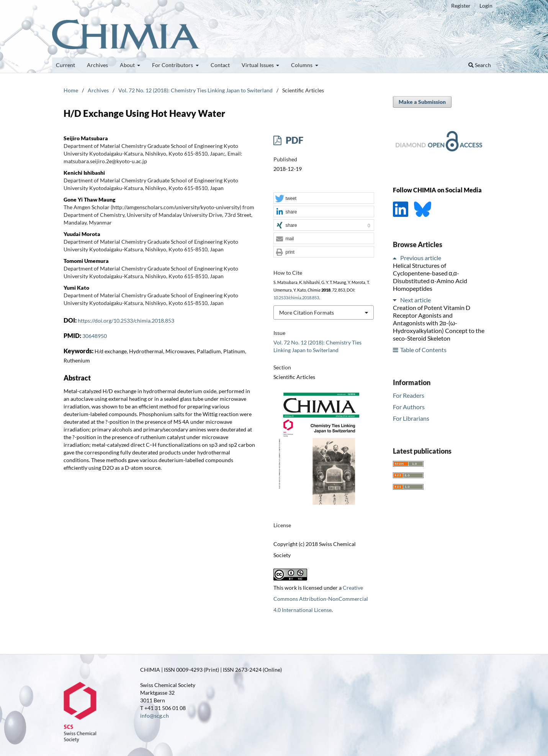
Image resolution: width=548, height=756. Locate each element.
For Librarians (411, 418)
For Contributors (173, 65)
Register (461, 6)
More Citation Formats (307, 312)
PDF (294, 140)
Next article (415, 300)
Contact (220, 65)
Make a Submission (422, 102)
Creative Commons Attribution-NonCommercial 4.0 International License (321, 599)
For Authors (409, 407)
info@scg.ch (155, 716)
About (128, 65)
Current (65, 65)
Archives (97, 65)
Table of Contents (423, 350)
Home (71, 90)
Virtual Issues (258, 65)
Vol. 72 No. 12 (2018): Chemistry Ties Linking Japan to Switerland (195, 90)
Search (480, 65)
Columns (302, 65)
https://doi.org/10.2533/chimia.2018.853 (126, 321)
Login (486, 6)
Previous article (421, 258)
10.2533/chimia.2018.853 (296, 298)
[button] (324, 198)
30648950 (95, 336)
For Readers (409, 395)
